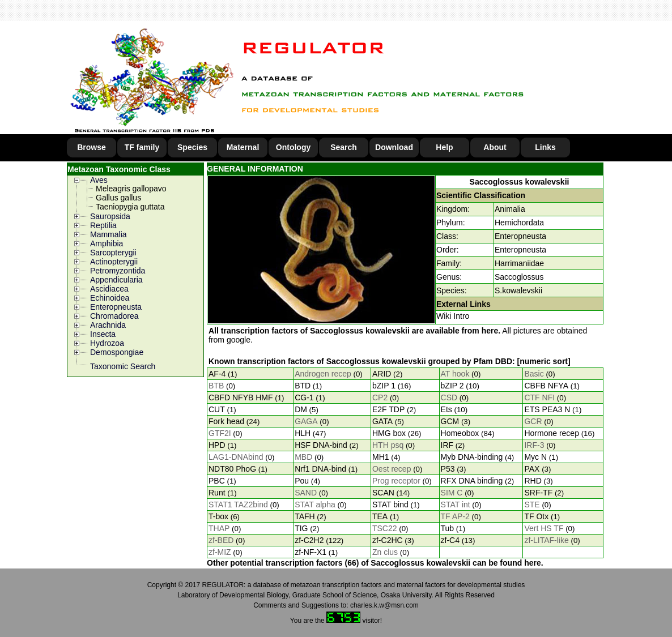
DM (301, 409)
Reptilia (103, 225)
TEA (380, 516)
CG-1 (304, 397)
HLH (303, 433)
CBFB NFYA (546, 386)
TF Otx (536, 516)
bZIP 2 (452, 386)
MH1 (381, 457)
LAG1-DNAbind (236, 457)
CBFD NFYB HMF (241, 397)
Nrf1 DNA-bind (320, 469)
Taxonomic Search (123, 366)
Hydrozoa (107, 343)
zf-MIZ (220, 552)
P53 (448, 469)
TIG (301, 528)
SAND (306, 493)
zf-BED (221, 540)
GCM (450, 421)
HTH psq (388, 445)
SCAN (383, 493)
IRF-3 (534, 445)
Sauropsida (110, 216)
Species (192, 147)
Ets (446, 409)
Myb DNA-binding (472, 457)
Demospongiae (117, 352)
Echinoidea (110, 298)
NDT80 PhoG (232, 469)
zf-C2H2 (309, 540)
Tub (448, 528)
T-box (218, 516)
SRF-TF (538, 493)
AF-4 (217, 374)
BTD (303, 386)
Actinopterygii (114, 262)
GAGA (306, 421)
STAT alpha (315, 505)
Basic (534, 374)
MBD (303, 457)
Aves (99, 180)
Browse (92, 147)
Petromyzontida (118, 271)
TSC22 (385, 528)
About (495, 147)
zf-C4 (450, 540)
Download (394, 147)
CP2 (380, 397)
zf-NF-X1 (311, 552)
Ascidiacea (109, 289)
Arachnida (108, 325)
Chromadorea (114, 316)
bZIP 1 (384, 386)
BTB (216, 386)
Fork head (226, 421)
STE (532, 505)
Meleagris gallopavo (131, 189)
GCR (533, 421)
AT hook (455, 374)
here (490, 331)
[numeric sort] (544, 361)
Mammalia (109, 234)
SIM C (452, 493)
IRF (447, 445)
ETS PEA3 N (547, 409)
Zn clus (385, 552)
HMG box (389, 433)
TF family (142, 147)
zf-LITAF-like (546, 540)
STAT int (456, 505)
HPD (217, 445)
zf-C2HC (388, 540)
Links (545, 147)
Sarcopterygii (113, 253)
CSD (449, 397)
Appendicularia (116, 280)
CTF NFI (539, 397)
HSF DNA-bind (321, 445)
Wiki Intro (453, 316)
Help (444, 147)
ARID (382, 374)
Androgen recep (323, 374)
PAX (532, 469)
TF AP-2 (455, 516)
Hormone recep (552, 433)
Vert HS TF (544, 528)
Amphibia (107, 243)
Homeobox (460, 433)
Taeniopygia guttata (130, 207)
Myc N (535, 457)
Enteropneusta (116, 307)
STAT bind (390, 505)
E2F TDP (388, 409)
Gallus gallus (118, 198)
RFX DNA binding (472, 481)
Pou (302, 481)
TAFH (305, 516)
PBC (217, 481)
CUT (217, 409)
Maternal (243, 147)
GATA (382, 421)
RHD (533, 481)
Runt (217, 493)
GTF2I (220, 433)
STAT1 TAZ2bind (238, 505)
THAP (219, 528)
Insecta (103, 334)
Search (344, 147)
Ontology (293, 147)
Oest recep (392, 469)
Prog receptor (396, 481)
